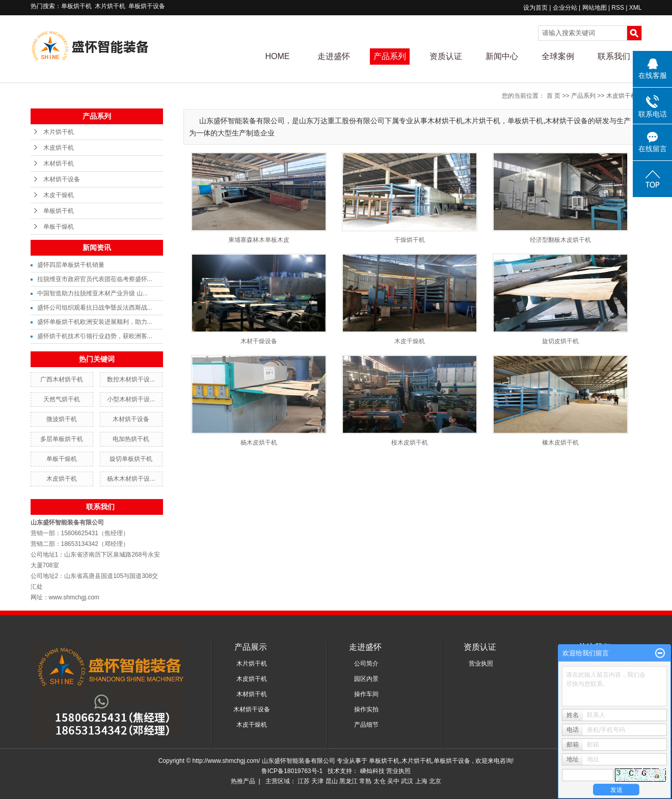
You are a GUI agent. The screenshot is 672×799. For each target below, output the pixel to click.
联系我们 (614, 56)
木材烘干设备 (62, 179)
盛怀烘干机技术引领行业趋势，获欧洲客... (95, 336)
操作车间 (366, 694)
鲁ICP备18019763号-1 (292, 771)
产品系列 (390, 56)
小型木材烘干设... (131, 399)
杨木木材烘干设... (131, 479)
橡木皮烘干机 (560, 443)
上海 (421, 781)
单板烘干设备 (147, 6)
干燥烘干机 (410, 240)
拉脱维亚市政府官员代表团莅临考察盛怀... (95, 279)
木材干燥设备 (259, 341)
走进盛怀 (334, 56)
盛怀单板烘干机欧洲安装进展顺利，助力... (95, 322)
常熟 (365, 781)
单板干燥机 (59, 227)
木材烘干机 (59, 163)
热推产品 (243, 781)
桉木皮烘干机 (410, 443)
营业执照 (481, 664)
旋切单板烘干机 (131, 459)
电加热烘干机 (131, 439)
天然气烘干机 (62, 399)
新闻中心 (502, 56)
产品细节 (366, 725)
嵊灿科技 (373, 771)
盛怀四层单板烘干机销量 (71, 265)
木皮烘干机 (59, 148)
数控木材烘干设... (131, 379)
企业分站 (565, 8)
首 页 (554, 96)
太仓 (380, 781)
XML (636, 8)
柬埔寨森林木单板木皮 (259, 240)
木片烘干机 (110, 6)
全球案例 (558, 56)
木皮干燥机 (59, 195)
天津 (317, 781)
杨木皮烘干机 (259, 443)
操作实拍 (366, 709)
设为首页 (535, 8)
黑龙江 (348, 781)
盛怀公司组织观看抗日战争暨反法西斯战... (95, 308)
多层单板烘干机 (62, 439)
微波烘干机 (62, 419)
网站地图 (595, 8)
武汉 (407, 781)
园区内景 (366, 679)
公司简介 (366, 664)
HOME (278, 56)
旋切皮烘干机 (560, 341)
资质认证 (446, 56)
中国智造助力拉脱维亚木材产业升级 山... (92, 293)
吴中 (393, 781)
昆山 (332, 781)
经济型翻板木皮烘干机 (560, 240)
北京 (435, 781)
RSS (618, 8)
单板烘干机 (76, 6)
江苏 (304, 781)
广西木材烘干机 (62, 379)
